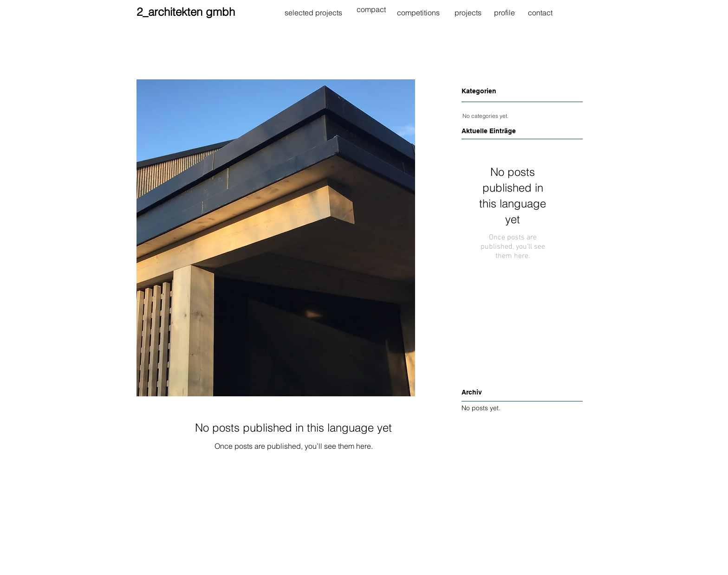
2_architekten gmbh (186, 12)
